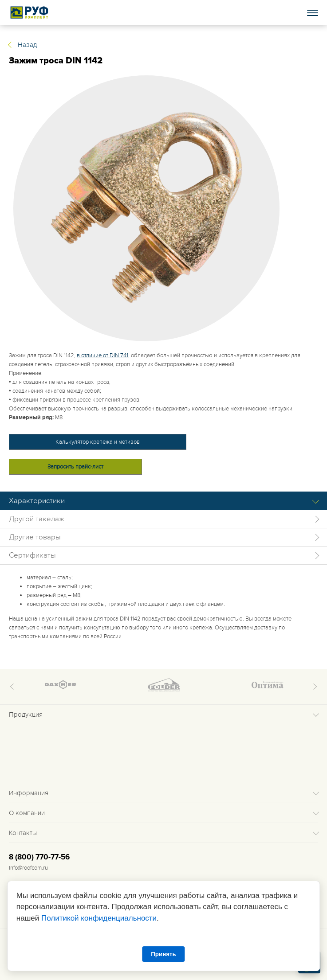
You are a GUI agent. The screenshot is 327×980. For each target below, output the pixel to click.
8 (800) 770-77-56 (39, 857)
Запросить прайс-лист (75, 467)
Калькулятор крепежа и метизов (98, 442)
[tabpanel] (163, 208)
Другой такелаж (37, 519)
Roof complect (30, 12)
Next (314, 687)
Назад (27, 45)
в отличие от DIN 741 (102, 355)
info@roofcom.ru (28, 868)
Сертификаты (32, 555)
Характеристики (37, 501)
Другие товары (35, 537)
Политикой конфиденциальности (99, 918)
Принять (163, 954)
